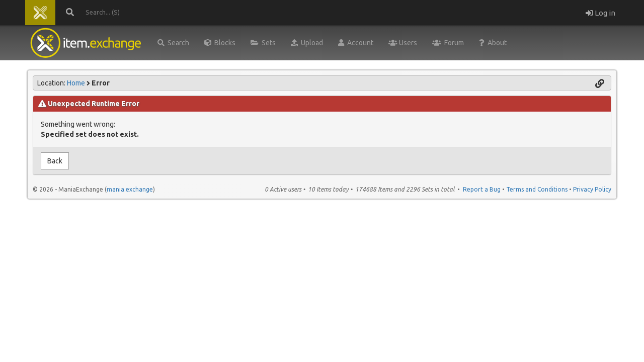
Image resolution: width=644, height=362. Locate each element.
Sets (263, 43)
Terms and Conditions (537, 189)
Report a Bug (482, 189)
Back (55, 161)
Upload (307, 43)
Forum (448, 43)
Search (173, 43)
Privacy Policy (592, 189)
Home (76, 83)
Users (403, 43)
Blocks (220, 43)
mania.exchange (130, 189)
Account (356, 43)
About (493, 43)
